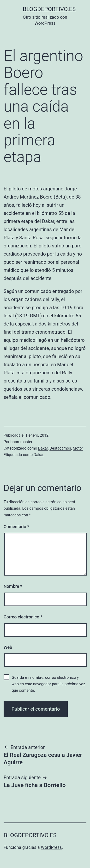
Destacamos (60, 448)
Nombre (13, 586)
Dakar (48, 221)
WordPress (51, 847)
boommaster (21, 442)
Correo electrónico (23, 617)
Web (8, 647)
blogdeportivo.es (49, 9)
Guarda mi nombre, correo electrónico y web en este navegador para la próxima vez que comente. (48, 684)
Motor (78, 448)
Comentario (16, 527)
